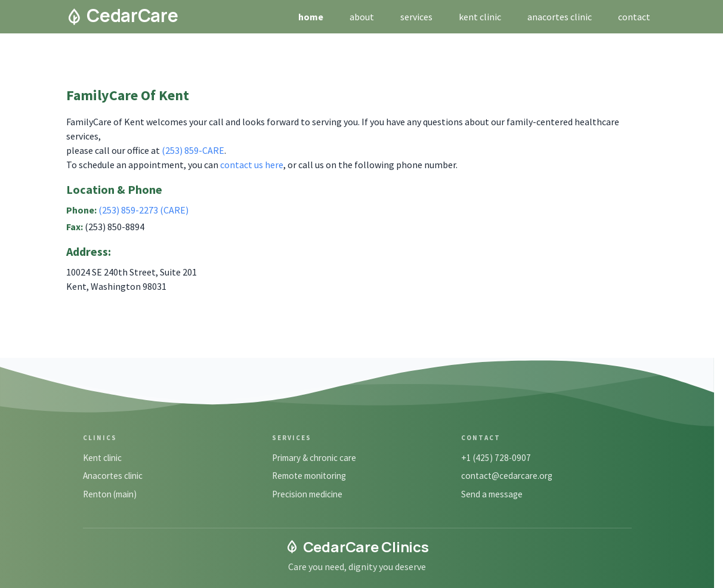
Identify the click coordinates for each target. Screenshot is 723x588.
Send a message (492, 494)
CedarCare (122, 16)
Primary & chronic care (314, 458)
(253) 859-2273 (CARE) (143, 210)
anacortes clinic (560, 17)
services (416, 17)
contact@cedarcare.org (507, 476)
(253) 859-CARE (193, 150)
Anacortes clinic (113, 476)
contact (634, 17)
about (362, 17)
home (311, 17)
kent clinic (480, 17)
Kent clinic (102, 458)
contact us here (252, 165)
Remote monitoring (309, 476)
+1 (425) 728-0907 (496, 458)
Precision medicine (307, 494)
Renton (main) (110, 494)
